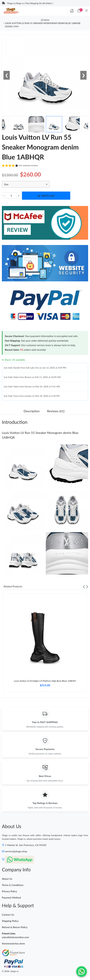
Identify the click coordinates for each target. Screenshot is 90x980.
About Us (7, 879)
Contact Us (8, 915)
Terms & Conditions (13, 885)
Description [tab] (32, 411)
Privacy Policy (9, 891)
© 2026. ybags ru (10, 971)
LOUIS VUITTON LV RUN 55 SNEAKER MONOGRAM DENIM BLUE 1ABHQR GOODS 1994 (43, 25)
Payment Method (11, 897)
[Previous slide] (84, 586)
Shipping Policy (10, 921)
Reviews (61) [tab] (56, 411)
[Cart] (79, 11)
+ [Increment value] (19, 196)
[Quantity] (11, 196)
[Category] (86, 11)
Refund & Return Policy (15, 927)
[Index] (72, 11)
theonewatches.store (13, 943)
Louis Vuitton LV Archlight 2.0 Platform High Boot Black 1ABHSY (45, 681)
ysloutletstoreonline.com (15, 937)
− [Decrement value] (4, 196)
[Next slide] (87, 586)
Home (45, 20)
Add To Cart (46, 196)
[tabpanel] (45, 644)
